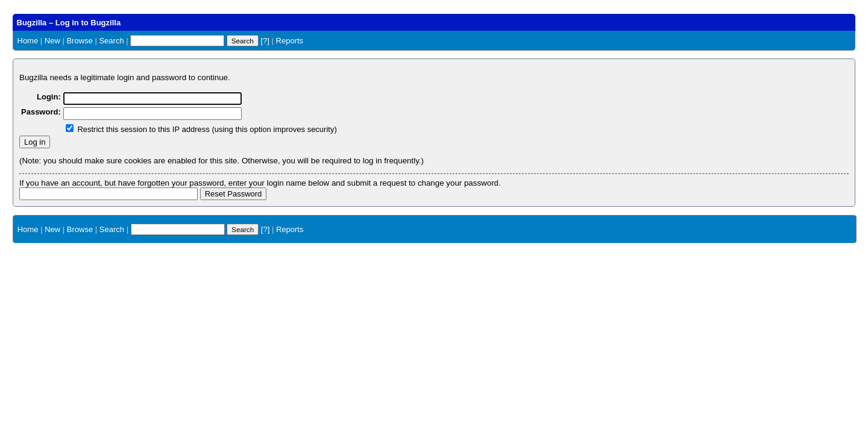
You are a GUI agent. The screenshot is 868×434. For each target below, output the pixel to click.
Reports (290, 41)
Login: (49, 97)
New (52, 41)
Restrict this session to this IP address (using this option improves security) (207, 129)
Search (111, 41)
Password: (41, 112)
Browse (79, 41)
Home (28, 41)
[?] (265, 41)
